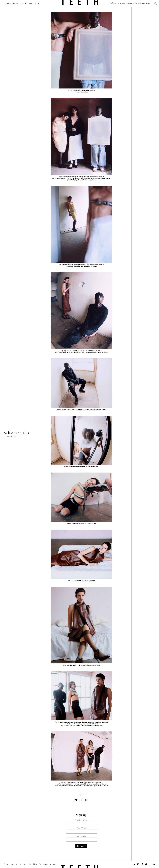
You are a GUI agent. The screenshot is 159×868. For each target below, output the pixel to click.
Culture (29, 4)
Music (15, 4)
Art (22, 4)
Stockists (33, 864)
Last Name (81, 836)
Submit (14, 864)
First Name (81, 828)
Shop (6, 864)
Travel (37, 4)
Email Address (81, 820)
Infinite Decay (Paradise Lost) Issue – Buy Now (130, 3)
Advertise (23, 864)
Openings (43, 864)
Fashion (7, 4)
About (52, 864)
